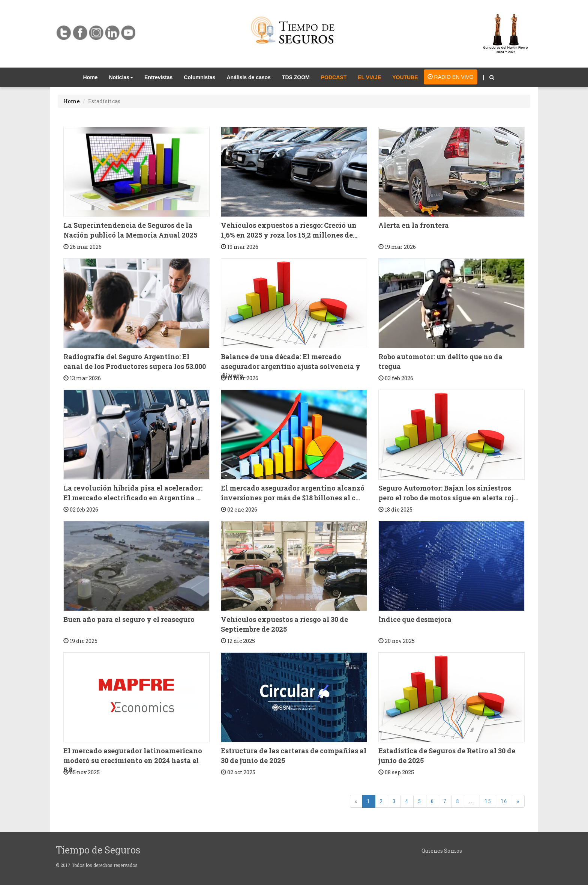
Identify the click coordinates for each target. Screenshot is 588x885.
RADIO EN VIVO (451, 77)
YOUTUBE (405, 77)
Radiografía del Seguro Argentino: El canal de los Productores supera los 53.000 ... (135, 366)
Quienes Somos (442, 851)
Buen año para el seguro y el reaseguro (129, 619)
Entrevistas (158, 77)
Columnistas (199, 77)
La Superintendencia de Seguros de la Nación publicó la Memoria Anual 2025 (130, 230)
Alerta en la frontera (414, 225)
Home (93, 77)
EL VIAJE (369, 77)
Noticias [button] (121, 77)
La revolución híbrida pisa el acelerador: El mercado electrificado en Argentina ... (133, 493)
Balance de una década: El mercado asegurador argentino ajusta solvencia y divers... (291, 366)
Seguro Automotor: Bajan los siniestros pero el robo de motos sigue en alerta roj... (448, 493)
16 (504, 801)
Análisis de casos (249, 77)
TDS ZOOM (296, 77)
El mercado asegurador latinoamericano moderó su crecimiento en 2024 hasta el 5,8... (133, 760)
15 (488, 801)
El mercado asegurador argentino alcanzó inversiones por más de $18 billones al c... (293, 493)
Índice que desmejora (415, 619)
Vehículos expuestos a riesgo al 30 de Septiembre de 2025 (284, 624)
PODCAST (334, 77)
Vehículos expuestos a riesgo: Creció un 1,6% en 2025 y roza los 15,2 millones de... (289, 230)
